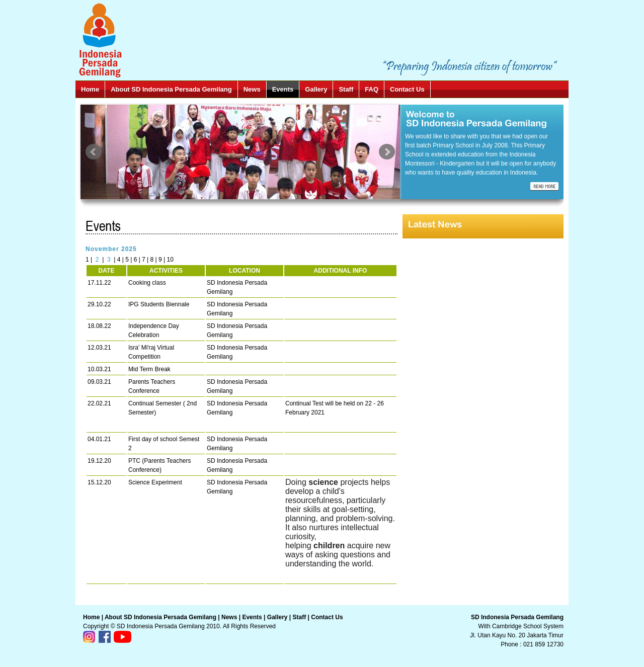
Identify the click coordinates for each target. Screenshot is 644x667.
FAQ (372, 89)
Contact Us (407, 89)
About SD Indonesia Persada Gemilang (171, 89)
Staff (346, 89)
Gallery (316, 89)
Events (283, 89)
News (252, 89)
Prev (94, 152)
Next (387, 152)
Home (90, 89)
